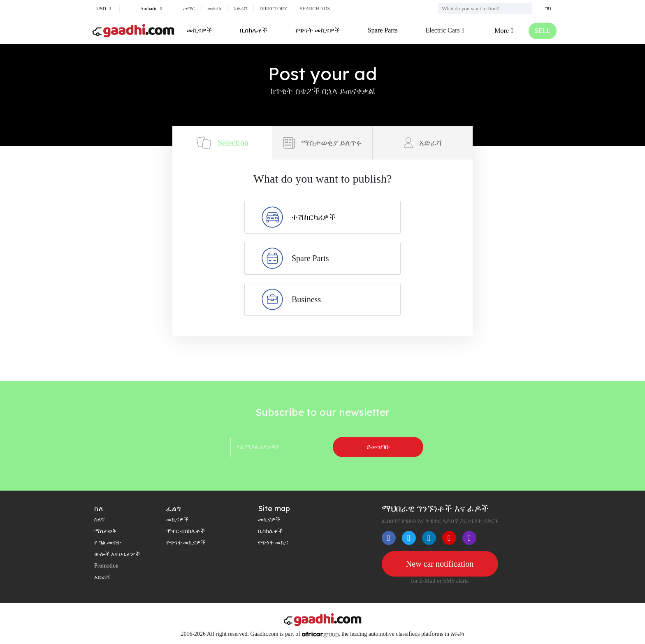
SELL (543, 31)
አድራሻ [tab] (423, 143)
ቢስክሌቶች (254, 30)
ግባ (548, 8)
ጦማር (189, 9)
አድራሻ (240, 9)
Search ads (315, 9)
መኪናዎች (199, 30)
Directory (274, 9)
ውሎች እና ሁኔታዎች (117, 554)
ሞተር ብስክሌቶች (186, 531)
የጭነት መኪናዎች (318, 30)
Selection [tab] (222, 143)
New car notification (440, 564)
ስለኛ (100, 520)
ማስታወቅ (105, 531)
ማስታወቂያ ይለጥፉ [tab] (322, 143)
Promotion (106, 566)
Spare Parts (383, 30)
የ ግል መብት (108, 543)
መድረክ (214, 9)
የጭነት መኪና (273, 543)
